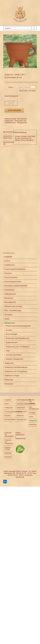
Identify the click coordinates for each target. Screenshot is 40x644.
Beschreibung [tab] (8, 132)
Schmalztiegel (11, 334)
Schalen (9, 330)
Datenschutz (21, 439)
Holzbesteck (9, 290)
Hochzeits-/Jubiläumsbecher (16, 286)
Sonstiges (8, 315)
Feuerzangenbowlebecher (15, 269)
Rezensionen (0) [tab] (8, 143)
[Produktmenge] (11, 103)
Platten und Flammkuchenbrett (18, 326)
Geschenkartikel (11, 277)
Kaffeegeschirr (10, 294)
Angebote (8, 257)
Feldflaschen (10, 265)
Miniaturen (9, 298)
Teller (8, 351)
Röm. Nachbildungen (13, 311)
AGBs (18, 433)
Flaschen (8, 273)
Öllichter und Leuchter (13, 306)
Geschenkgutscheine (13, 282)
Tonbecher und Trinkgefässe (16, 371)
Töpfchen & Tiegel (12, 376)
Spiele (7, 319)
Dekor (11, 87)
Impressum (20, 435)
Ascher (7, 261)
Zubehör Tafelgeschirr (15, 359)
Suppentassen (12, 342)
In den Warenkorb (14, 110)
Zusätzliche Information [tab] (8, 137)
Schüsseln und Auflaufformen (15, 122)
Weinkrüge (9, 380)
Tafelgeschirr (22, 123)
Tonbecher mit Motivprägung (16, 367)
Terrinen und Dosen (14, 355)
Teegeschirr (9, 363)
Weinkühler (9, 384)
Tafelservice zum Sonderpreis (18, 347)
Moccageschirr (10, 302)
